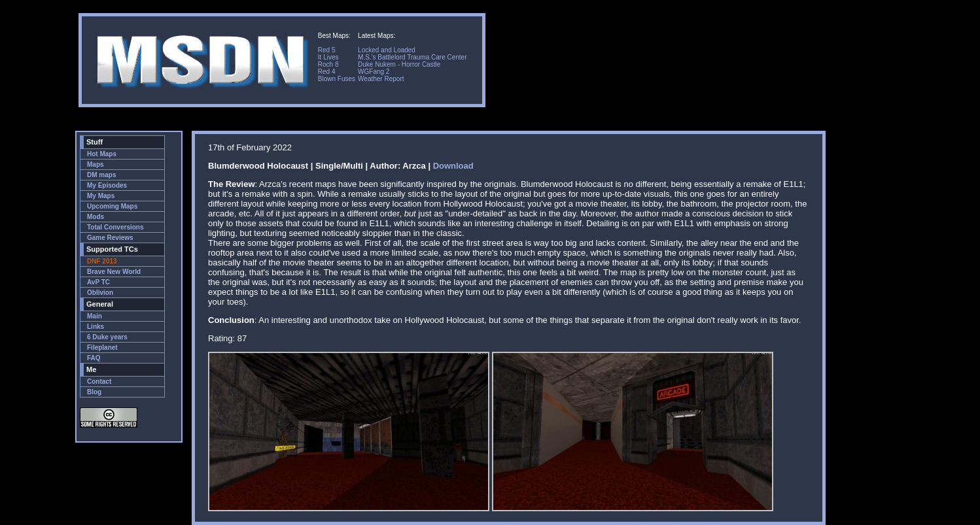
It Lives (328, 57)
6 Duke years (107, 337)
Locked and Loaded (387, 50)
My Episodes (107, 185)
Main (95, 316)
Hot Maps (102, 154)
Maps (96, 164)
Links (96, 327)
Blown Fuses (337, 79)
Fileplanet (102, 347)
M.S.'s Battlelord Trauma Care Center (412, 57)
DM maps (101, 175)
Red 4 (327, 72)
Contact (99, 381)
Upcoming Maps (112, 206)
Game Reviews (110, 238)
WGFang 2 (374, 72)
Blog (94, 392)
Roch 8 (328, 64)
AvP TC (98, 282)
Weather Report (381, 79)
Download (453, 166)
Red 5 (327, 50)
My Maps (101, 196)
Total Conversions (115, 227)
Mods (96, 217)
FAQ (94, 358)
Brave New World (114, 272)
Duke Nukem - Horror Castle (399, 64)
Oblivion (100, 293)
